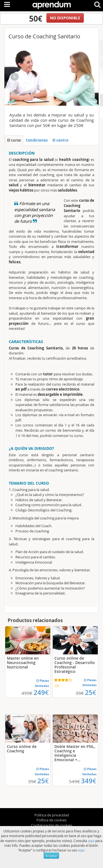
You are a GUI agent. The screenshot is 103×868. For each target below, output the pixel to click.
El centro (60, 140)
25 (91, 692)
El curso (14, 140)
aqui (91, 841)
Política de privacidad (52, 815)
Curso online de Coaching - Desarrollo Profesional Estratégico (75, 665)
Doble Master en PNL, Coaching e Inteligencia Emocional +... (75, 753)
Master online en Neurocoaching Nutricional (23, 663)
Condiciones (37, 140)
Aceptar (51, 856)
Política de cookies (51, 820)
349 (89, 781)
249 (41, 692)
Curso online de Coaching (22, 749)
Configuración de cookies (52, 825)
